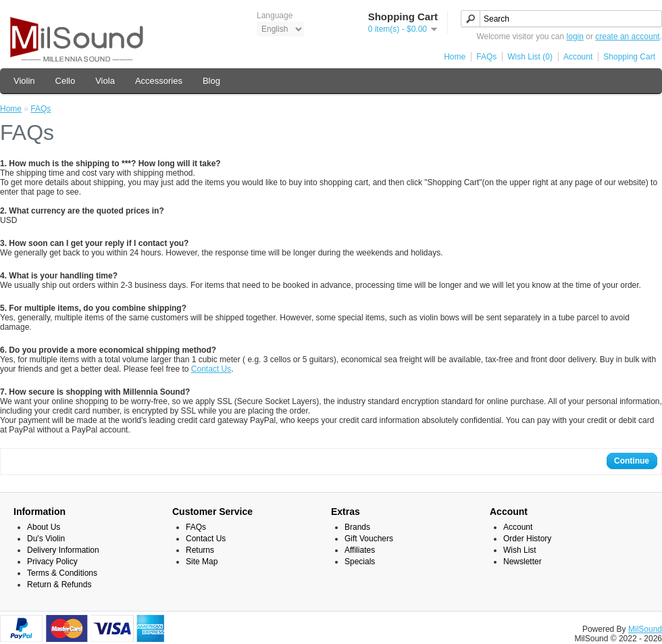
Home (455, 57)
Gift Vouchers (369, 539)
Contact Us (211, 369)
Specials (360, 562)
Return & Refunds (59, 585)
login (575, 36)
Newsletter (523, 562)
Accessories (159, 81)
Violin (24, 81)
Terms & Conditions (62, 573)
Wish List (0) (530, 57)
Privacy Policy (52, 562)
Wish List (520, 550)
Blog (211, 81)
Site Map (202, 562)
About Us (44, 527)
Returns (200, 550)
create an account (627, 36)
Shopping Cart (629, 57)
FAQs (486, 57)
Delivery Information (63, 550)
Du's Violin (46, 539)
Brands (357, 527)
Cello (66, 81)
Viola (105, 81)
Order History (527, 539)
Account (578, 57)
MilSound (645, 629)
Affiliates (360, 550)
